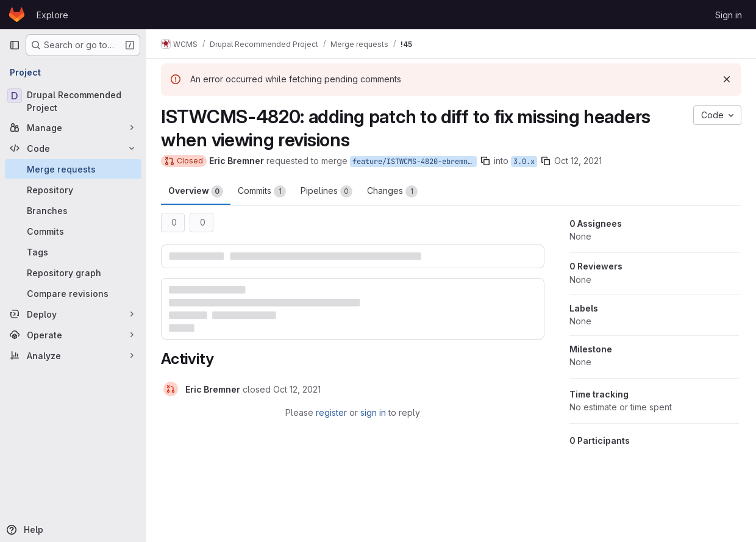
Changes (392, 191)
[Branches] (73, 210)
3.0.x (524, 162)
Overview (196, 191)
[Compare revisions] (73, 293)
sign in (373, 412)
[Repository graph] (73, 273)
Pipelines (326, 191)
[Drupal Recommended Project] (73, 101)
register (331, 412)
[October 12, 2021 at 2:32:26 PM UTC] (297, 389)
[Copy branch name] (485, 161)
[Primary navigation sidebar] (15, 45)
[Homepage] (17, 15)
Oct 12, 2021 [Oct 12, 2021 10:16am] (578, 161)
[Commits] (73, 231)
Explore (52, 15)
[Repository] (73, 190)
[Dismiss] (727, 79)
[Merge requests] (73, 169)
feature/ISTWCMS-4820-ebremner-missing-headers (415, 162)
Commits (262, 191)
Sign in (729, 15)
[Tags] (73, 252)
